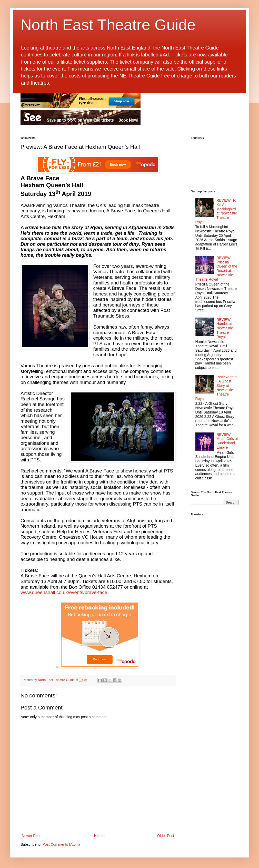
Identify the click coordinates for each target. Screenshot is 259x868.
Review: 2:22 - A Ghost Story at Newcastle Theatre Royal (216, 388)
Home (99, 836)
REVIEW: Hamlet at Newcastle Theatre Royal (225, 328)
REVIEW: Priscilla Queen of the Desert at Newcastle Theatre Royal (216, 269)
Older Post (166, 836)
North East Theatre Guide (108, 25)
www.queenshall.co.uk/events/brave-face (64, 592)
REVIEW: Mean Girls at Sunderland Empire (227, 441)
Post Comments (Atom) (61, 844)
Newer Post (31, 836)
